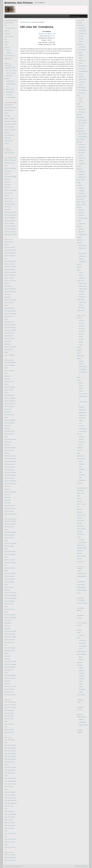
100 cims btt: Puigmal (10, 484)
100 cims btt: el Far (9, 506)
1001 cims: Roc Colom (10, 751)
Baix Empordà (81, 117)
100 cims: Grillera (9, 395)
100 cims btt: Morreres (10, 292)
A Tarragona (82, 163)
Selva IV (81, 386)
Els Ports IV (82, 329)
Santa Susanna (83, 234)
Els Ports (79, 318)
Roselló (81, 692)
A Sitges (81, 161)
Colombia (79, 709)
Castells (79, 571)
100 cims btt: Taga (9, 478)
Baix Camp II (82, 112)
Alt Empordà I (82, 28)
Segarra (79, 350)
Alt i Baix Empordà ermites (81, 39)
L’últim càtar (8, 138)
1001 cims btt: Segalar (10, 759)
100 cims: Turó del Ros (10, 593)
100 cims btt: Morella (10, 634)
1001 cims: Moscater (10, 817)
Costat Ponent (10, 81)
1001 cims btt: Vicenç (10, 770)
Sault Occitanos (83, 646)
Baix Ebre (80, 115)
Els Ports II (82, 323)
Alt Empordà (80, 25)
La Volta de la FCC (9, 89)
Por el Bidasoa (81, 600)
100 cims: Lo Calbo (9, 264)
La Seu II (81, 85)
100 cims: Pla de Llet (10, 275)
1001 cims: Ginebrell (10, 825)
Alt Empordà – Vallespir (10, 121)
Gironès (79, 221)
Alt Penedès (80, 44)
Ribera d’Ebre (81, 356)
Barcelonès (80, 142)
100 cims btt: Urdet (9, 730)
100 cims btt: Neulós (10, 464)
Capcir (80, 684)
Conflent (81, 687)
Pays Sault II (82, 643)
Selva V (81, 388)
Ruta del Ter (80, 562)
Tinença (81, 345)
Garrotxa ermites (83, 218)
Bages (79, 104)
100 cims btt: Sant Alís (10, 330)
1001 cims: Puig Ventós (11, 800)
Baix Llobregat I (83, 134)
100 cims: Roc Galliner (10, 267)
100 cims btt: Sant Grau (11, 514)
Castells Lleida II (81, 587)
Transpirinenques (9, 23)
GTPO (6, 45)
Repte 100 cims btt (9, 153)
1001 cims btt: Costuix (10, 798)
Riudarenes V (82, 418)
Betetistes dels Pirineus (19, 3)
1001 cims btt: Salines (10, 754)
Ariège (79, 633)
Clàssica (7, 42)
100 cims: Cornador (9, 423)
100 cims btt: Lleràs (9, 333)
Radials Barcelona (82, 717)
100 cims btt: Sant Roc (10, 439)
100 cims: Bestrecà (9, 406)
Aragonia (79, 618)
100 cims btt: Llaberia (10, 705)
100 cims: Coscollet (9, 339)
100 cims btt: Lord (9, 732)
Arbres (79, 593)
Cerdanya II (82, 191)
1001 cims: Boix (9, 820)
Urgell (79, 453)
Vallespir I (81, 668)
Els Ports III (82, 326)
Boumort (79, 166)
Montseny (80, 243)
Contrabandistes (83, 71)
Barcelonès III (82, 150)
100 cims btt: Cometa (10, 325)
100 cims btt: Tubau (9, 431)
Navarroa (79, 610)
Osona (79, 270)
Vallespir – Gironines (10, 130)
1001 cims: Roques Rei (10, 803)
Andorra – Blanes (81, 515)
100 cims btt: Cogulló (10, 615)
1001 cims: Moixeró (9, 823)
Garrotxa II (82, 213)
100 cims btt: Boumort (10, 327)
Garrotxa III (82, 215)
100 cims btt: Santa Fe (10, 289)
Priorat (79, 347)
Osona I (81, 273)
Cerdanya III (82, 193)
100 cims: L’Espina (9, 223)
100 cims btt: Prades (10, 204)
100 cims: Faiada (9, 278)
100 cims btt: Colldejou (10, 177)
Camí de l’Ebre (83, 542)
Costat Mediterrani (11, 84)
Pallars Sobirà (81, 300)
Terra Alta (79, 450)
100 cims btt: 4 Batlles (10, 311)
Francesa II (7, 34)
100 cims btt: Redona (10, 229)
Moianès (79, 237)
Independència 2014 (10, 68)
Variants (8, 50)
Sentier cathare (81, 695)
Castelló (79, 625)
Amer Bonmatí (83, 429)
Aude (78, 638)
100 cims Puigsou (9, 511)
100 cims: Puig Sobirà (10, 261)
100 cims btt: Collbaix (10, 552)
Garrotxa (79, 207)
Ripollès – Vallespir (9, 119)
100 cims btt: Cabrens (10, 860)
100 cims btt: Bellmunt (10, 524)
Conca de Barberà (82, 196)
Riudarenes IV (82, 415)
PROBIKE (80, 732)
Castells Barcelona (82, 574)
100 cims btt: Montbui (10, 702)
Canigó (79, 183)
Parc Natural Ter (83, 369)
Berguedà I (82, 172)
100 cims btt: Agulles (10, 640)
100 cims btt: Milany (10, 467)
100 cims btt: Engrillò (10, 221)
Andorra (79, 702)
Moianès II (80, 240)
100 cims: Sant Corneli (10, 347)
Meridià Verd (80, 526)
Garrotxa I (81, 210)
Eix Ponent (9, 95)
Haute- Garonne (81, 652)
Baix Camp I (82, 109)
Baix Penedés (81, 139)
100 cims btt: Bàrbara (10, 226)
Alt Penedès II (82, 50)
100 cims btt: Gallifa (10, 579)
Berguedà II (82, 174)
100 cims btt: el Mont (10, 508)
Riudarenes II (82, 410)
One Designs (84, 866)
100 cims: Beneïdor (9, 355)
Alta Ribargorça (81, 87)
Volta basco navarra (82, 603)
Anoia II (81, 101)
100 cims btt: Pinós (9, 308)
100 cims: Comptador (10, 398)
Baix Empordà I (83, 120)
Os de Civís (82, 69)
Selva (78, 377)
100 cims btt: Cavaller (10, 232)
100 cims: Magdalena (10, 401)
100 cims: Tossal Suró (10, 281)
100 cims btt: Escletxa (10, 675)
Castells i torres (83, 289)
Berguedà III (82, 177)
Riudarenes (82, 407)
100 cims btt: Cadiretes (10, 473)
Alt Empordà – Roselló (10, 124)
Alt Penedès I (82, 47)
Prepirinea (7, 48)
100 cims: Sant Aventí (10, 272)
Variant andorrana (11, 28)
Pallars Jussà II (83, 286)
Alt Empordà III (83, 33)
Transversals (80, 490)
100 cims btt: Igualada (10, 596)
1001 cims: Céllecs (9, 713)
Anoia (78, 96)
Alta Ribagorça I (83, 90)
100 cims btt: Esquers (10, 475)
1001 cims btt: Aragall (10, 767)
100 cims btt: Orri (9, 336)
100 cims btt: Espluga (10, 160)
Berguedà (80, 169)
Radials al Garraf (83, 725)
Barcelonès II (82, 147)
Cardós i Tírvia (83, 302)
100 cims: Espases (9, 576)
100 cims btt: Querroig (10, 459)
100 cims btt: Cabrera (10, 648)
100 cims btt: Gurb (9, 535)
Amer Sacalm (82, 431)
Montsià (79, 264)
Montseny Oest (83, 245)
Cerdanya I (82, 188)
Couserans (82, 635)
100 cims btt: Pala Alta (10, 300)
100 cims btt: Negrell (10, 218)
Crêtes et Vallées (9, 36)
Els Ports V (82, 331)
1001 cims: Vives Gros (10, 708)
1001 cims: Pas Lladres (10, 784)
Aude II (81, 649)
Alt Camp (79, 23)
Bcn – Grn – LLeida (11, 70)
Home (29, 22)
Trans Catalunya (81, 529)
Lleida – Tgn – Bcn (11, 73)
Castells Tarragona (82, 590)
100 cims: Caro (8, 201)
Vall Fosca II (82, 294)
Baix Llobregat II (83, 136)
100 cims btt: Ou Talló (10, 404)
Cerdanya (80, 185)
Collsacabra (82, 278)
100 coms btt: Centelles (11, 662)
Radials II (81, 720)
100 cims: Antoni (9, 198)
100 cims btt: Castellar (10, 532)
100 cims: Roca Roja (10, 270)
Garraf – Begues (81, 202)
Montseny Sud (83, 253)
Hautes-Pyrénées (81, 654)
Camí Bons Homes (9, 135)
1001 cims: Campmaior (10, 814)
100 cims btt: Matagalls (10, 664)
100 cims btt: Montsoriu (10, 362)
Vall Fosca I (82, 291)
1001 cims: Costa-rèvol (10, 839)
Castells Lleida (81, 585)
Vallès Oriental (81, 456)
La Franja (79, 523)
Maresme (79, 226)
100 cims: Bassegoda (10, 492)
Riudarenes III (82, 412)
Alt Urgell (79, 52)
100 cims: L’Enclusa (10, 560)
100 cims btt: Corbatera (10, 215)
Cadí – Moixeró (81, 180)
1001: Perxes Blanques (10, 781)
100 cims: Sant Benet (10, 420)
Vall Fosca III (82, 297)
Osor (80, 423)
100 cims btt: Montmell (10, 190)
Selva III (81, 383)
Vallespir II (81, 671)
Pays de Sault (82, 641)
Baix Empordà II (83, 123)
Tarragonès (80, 448)
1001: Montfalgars (9, 710)
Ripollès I (81, 361)
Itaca (6, 39)
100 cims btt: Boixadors (10, 618)
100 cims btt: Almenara (10, 250)
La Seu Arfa (82, 82)
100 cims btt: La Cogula (11, 234)
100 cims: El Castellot (10, 573)
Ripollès (79, 359)
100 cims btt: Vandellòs (10, 212)
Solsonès (79, 434)
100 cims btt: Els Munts (10, 631)
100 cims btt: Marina (10, 601)
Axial (6, 25)
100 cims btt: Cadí (9, 322)
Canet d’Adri (82, 224)
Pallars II (81, 305)
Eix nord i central (11, 97)
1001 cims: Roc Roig (10, 847)
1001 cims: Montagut (10, 795)
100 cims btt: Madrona (10, 695)
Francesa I (7, 31)
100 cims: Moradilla (9, 247)
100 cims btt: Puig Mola (10, 637)
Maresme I (82, 229)
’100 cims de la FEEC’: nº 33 (47, 34)
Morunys (81, 439)
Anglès (81, 421)
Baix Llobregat (81, 131)
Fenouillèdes (82, 689)
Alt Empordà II (82, 31)
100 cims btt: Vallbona (10, 168)
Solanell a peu (82, 79)
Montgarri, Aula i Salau (10, 108)
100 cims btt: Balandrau (11, 481)
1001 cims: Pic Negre (10, 745)
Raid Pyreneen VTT (10, 56)
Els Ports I (81, 320)
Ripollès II (81, 364)
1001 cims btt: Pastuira (10, 748)
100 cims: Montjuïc (9, 716)
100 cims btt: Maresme (10, 521)
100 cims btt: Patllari (10, 387)
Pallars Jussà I (83, 283)
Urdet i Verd (82, 442)
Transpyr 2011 (8, 58)
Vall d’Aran (80, 483)
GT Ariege (80, 532)
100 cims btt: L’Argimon (10, 461)
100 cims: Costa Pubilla (11, 543)
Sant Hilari (81, 426)
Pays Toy (81, 660)
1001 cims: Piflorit (9, 812)
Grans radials (82, 722)
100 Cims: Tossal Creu (10, 253)
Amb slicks (9, 53)
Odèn (80, 445)
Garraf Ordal (80, 199)
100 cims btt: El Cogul (10, 686)
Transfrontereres (9, 105)
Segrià (79, 353)
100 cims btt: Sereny (10, 678)
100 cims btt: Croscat (10, 456)
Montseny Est (82, 256)
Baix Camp (80, 107)
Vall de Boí (82, 93)
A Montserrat (82, 158)
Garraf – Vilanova (82, 205)
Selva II (79, 380)
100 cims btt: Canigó (10, 855)
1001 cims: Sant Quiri (10, 756)
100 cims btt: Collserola (10, 598)
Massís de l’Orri (83, 66)
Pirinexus (7, 132)
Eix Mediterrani (10, 92)
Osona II (81, 275)
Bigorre (81, 657)
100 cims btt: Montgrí (10, 448)
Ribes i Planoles (83, 367)
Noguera (79, 267)
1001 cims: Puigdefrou (10, 792)
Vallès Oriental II (81, 459)
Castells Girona (81, 582)
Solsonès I (82, 437)
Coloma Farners (83, 394)
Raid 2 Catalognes (9, 127)
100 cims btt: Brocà (9, 689)
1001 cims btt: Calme (10, 778)
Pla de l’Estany (81, 310)
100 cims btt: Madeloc (10, 857)
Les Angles (7, 116)
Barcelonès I (82, 145)
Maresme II (82, 232)
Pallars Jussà (80, 281)
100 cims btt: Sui (9, 692)
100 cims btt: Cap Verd (10, 314)
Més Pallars (82, 308)
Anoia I (81, 98)
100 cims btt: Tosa (9, 470)
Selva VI (81, 391)
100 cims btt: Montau (10, 667)
